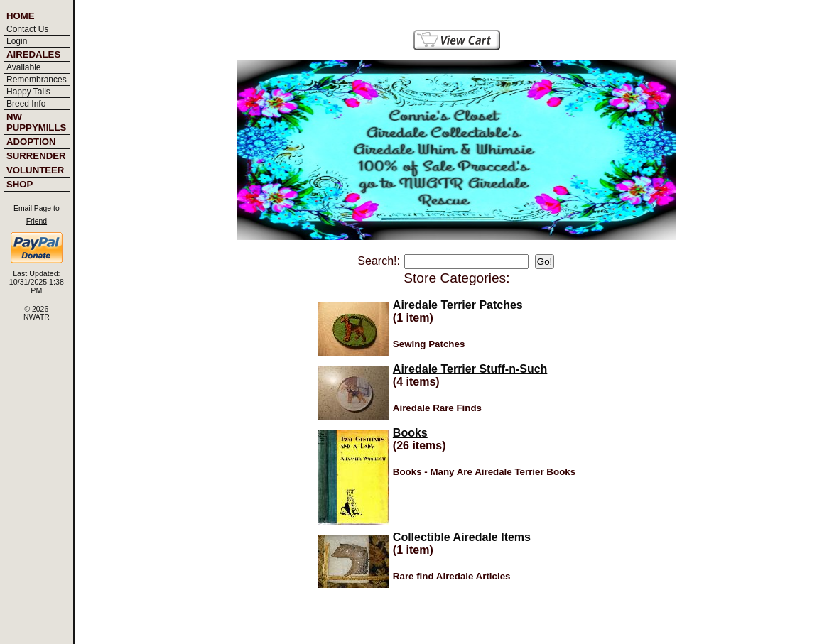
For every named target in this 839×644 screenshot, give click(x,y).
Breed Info (26, 104)
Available (23, 67)
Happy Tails (28, 92)
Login (17, 41)
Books (410, 433)
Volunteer (35, 170)
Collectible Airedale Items (462, 537)
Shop (20, 184)
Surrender (36, 156)
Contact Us (27, 29)
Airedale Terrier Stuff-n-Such (470, 369)
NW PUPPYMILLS (36, 122)
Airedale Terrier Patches (458, 305)
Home (21, 16)
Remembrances (37, 80)
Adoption (31, 142)
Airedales (33, 54)
